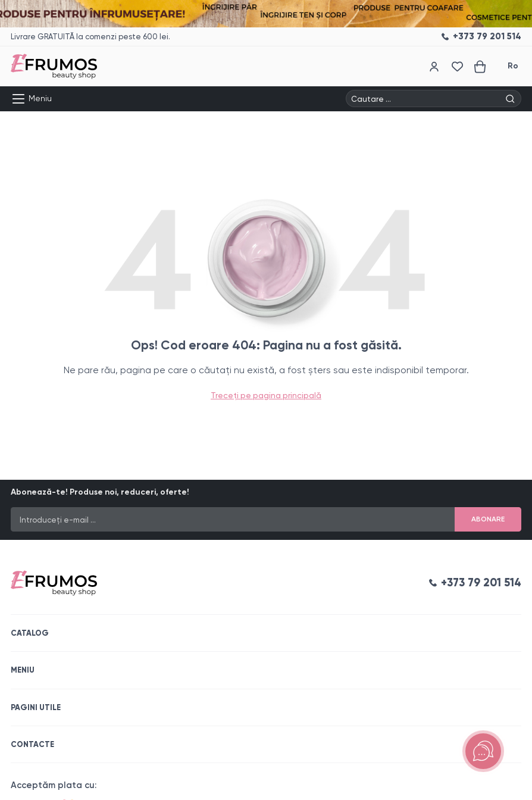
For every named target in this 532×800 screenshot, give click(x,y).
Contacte (32, 744)
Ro (513, 66)
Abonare (488, 519)
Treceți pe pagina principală (266, 395)
